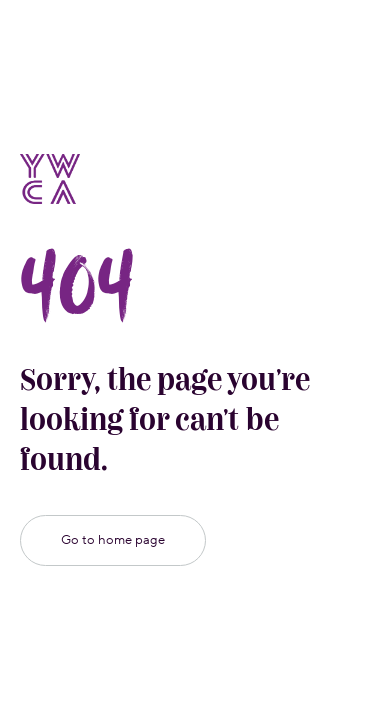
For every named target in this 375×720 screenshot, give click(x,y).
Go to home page (113, 540)
